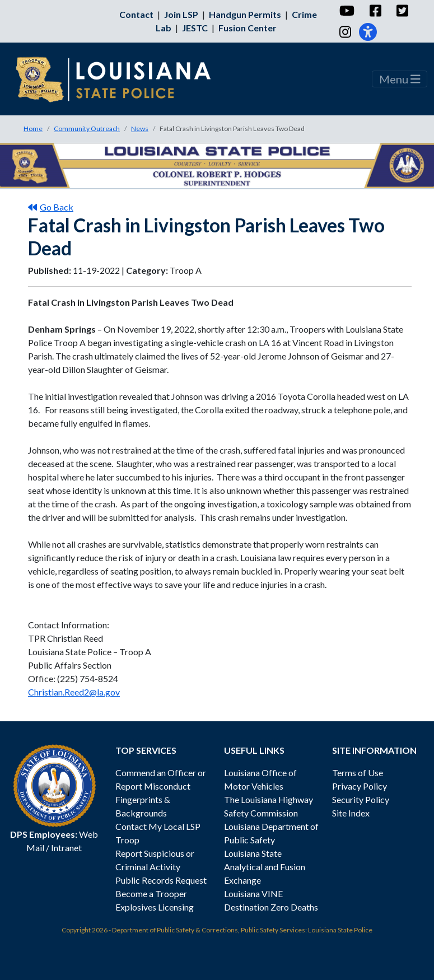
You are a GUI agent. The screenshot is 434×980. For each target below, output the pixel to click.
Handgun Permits (245, 14)
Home (33, 129)
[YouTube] (346, 11)
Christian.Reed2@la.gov (74, 692)
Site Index (351, 813)
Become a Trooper (151, 893)
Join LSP (181, 14)
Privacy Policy (360, 786)
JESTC (195, 28)
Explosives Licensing (155, 907)
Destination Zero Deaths (271, 907)
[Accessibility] (368, 32)
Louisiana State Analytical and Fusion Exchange (265, 867)
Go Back (51, 207)
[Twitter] (402, 11)
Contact (136, 14)
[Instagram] (345, 32)
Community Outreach (87, 129)
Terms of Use (358, 773)
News (140, 129)
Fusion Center (248, 28)
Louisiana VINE (253, 893)
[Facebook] (375, 11)
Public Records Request (161, 880)
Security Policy (361, 799)
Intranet (66, 848)
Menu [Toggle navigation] (400, 79)
